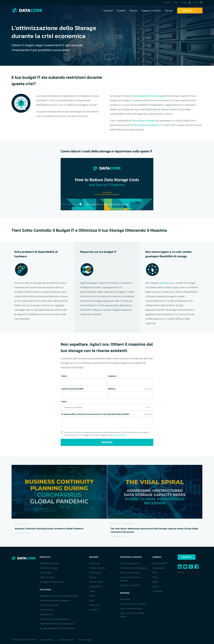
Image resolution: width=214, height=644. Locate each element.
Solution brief (96, 582)
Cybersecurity (46, 614)
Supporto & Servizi (151, 11)
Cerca (198, 3)
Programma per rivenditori (133, 604)
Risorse (134, 11)
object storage (146, 121)
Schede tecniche (97, 568)
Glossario (94, 610)
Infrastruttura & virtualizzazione (55, 619)
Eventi (92, 596)
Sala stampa (158, 568)
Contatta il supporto (130, 585)
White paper (95, 573)
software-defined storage (149, 96)
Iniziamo (107, 442)
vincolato (164, 283)
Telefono (130, 389)
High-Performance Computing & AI (57, 624)
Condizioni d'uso (66, 640)
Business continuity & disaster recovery (59, 596)
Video (92, 591)
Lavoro (156, 587)
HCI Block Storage (49, 568)
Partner (169, 11)
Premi (155, 577)
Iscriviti (181, 572)
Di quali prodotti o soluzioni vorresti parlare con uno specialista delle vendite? (107, 414)
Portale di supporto (129, 563)
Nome (64, 376)
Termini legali (85, 640)
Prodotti (121, 11)
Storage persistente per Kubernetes (57, 628)
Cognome (112, 376)
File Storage (46, 573)
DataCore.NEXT (160, 563)
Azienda (167, 3)
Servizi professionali (130, 573)
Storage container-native (52, 582)
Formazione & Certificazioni (133, 568)
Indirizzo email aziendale (72, 389)
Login (176, 3)
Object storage (47, 577)
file (134, 121)
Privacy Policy (47, 640)
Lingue (186, 3)
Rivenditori (125, 599)
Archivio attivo (47, 610)
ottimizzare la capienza (146, 125)
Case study (95, 563)
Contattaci (158, 591)
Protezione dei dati (49, 605)
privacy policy (119, 435)
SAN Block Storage (49, 563)
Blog (92, 600)
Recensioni (95, 605)
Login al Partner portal (131, 609)
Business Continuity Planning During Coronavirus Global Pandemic (49, 528)
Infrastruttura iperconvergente (55, 601)
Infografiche (95, 587)
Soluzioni (108, 11)
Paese (64, 402)
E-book (93, 577)
